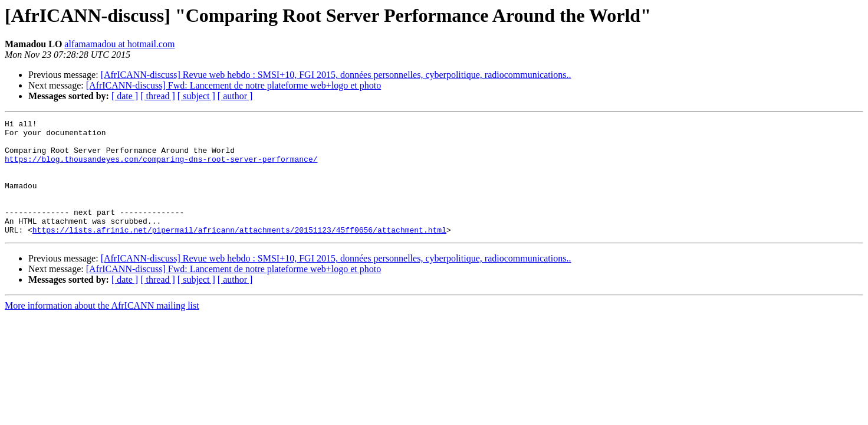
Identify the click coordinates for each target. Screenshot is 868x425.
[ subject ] (196, 96)
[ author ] (235, 96)
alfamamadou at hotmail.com (119, 44)
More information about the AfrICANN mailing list (102, 328)
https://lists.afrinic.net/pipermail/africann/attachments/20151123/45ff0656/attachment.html (239, 253)
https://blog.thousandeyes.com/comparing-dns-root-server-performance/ (161, 168)
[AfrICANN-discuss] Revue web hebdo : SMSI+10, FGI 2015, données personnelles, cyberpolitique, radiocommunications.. (336, 75)
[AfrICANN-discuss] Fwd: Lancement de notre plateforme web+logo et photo (234, 85)
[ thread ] (158, 96)
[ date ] (125, 96)
